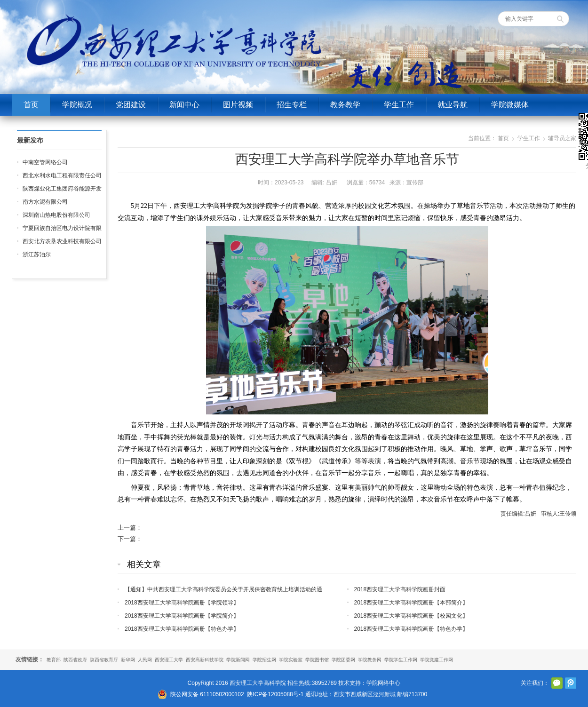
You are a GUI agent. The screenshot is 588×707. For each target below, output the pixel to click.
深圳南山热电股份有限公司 (56, 215)
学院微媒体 (510, 105)
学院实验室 (291, 660)
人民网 (145, 660)
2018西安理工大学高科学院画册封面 (400, 589)
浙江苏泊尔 (37, 254)
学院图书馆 (317, 660)
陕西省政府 (75, 660)
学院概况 (77, 105)
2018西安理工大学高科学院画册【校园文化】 (411, 616)
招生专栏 (292, 105)
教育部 (54, 660)
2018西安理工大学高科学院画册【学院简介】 (182, 616)
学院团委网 (343, 660)
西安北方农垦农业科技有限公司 (62, 241)
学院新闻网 (238, 660)
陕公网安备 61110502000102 (207, 694)
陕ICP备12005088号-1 (275, 694)
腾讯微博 (571, 683)
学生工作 (399, 105)
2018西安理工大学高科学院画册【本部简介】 (411, 603)
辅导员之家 (562, 138)
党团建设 (131, 105)
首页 (31, 105)
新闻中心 (184, 105)
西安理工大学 (169, 660)
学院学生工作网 (401, 660)
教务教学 (345, 105)
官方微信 (557, 683)
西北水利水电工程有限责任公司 (62, 175)
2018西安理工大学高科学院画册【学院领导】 (182, 603)
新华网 (128, 660)
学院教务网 (370, 660)
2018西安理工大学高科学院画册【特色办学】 (182, 629)
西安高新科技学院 (205, 660)
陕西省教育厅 (104, 660)
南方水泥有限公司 (45, 202)
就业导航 (453, 105)
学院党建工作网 (437, 660)
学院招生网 (264, 660)
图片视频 (238, 105)
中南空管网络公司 (45, 162)
